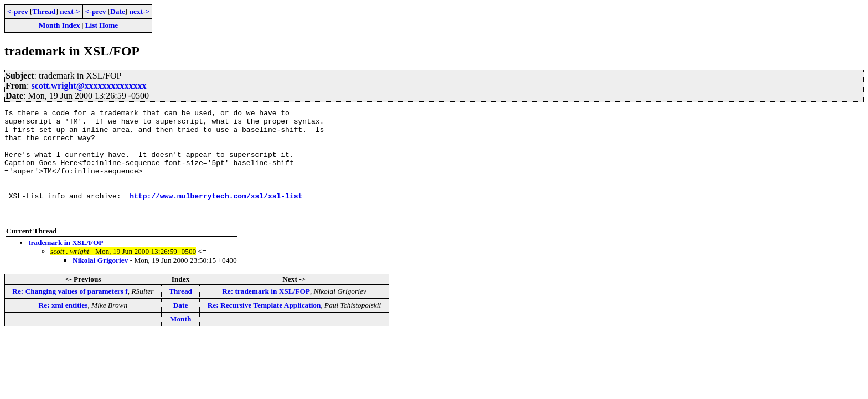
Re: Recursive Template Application (264, 327)
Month (181, 341)
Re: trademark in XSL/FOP (266, 313)
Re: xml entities (63, 327)
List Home (102, 25)
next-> (70, 11)
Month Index (59, 25)
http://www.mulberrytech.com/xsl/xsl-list (216, 214)
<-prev (18, 11)
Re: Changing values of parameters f (70, 313)
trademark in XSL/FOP (66, 264)
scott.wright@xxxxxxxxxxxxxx (89, 86)
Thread (44, 11)
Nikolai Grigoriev (100, 282)
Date (118, 11)
